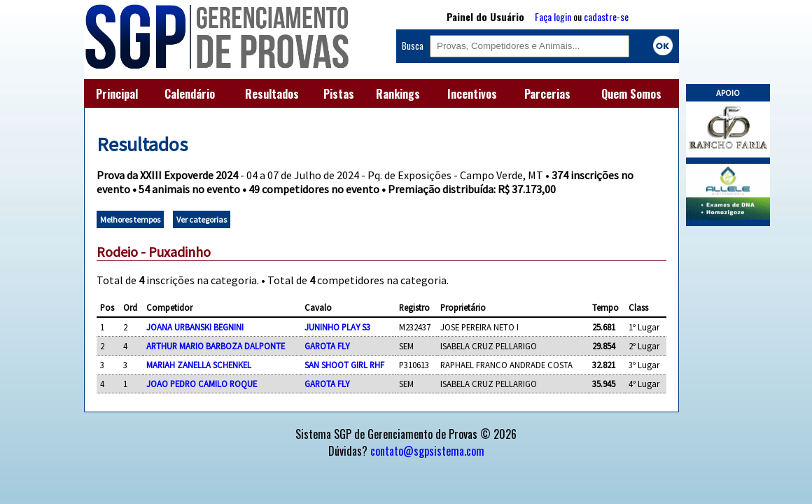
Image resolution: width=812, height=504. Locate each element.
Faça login (553, 16)
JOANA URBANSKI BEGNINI (195, 327)
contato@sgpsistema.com (427, 451)
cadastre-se (606, 16)
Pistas (339, 94)
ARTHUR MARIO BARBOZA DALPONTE (216, 346)
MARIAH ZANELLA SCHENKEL (199, 365)
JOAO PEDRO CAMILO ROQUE (202, 384)
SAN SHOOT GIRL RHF (344, 365)
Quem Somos (631, 94)
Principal (117, 94)
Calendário (190, 94)
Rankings (398, 94)
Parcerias (547, 94)
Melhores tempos (130, 219)
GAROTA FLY (327, 346)
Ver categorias (202, 219)
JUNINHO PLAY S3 (337, 327)
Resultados (272, 94)
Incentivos (472, 94)
